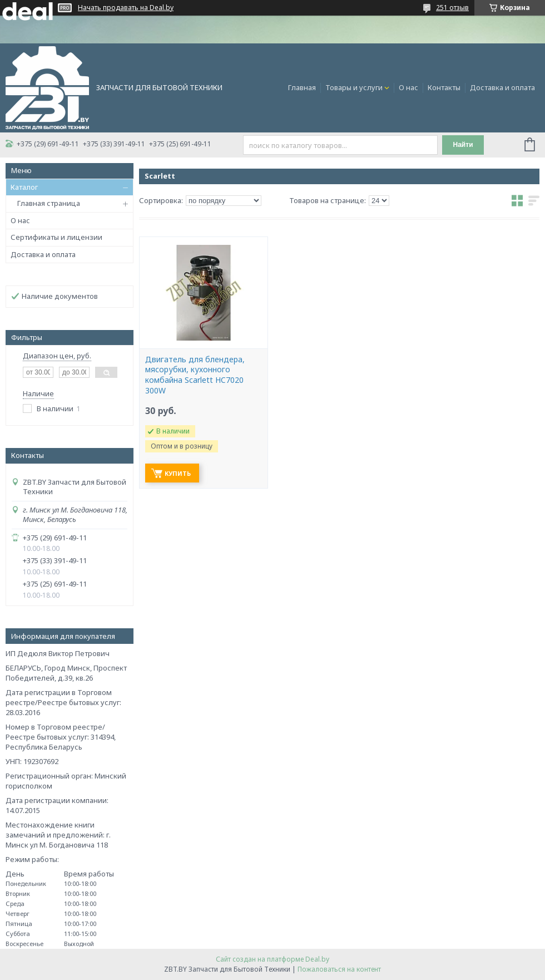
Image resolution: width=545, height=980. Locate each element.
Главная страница (49, 203)
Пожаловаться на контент (339, 969)
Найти (463, 145)
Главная (302, 87)
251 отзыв (452, 8)
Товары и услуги (354, 87)
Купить (178, 473)
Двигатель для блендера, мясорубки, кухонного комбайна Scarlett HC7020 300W (195, 375)
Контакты (444, 87)
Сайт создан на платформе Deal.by (272, 959)
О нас (408, 87)
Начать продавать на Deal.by (126, 8)
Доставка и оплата (502, 87)
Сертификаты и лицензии (56, 237)
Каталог (24, 187)
